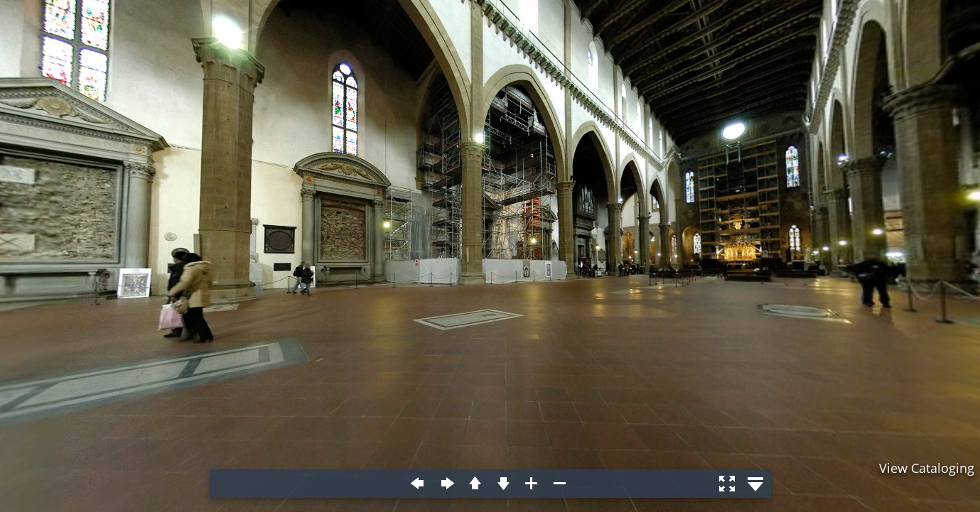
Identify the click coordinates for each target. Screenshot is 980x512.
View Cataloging (927, 468)
